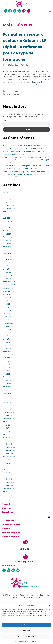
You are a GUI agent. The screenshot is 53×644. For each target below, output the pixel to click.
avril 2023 (7, 307)
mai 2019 (6, 431)
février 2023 (8, 314)
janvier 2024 (8, 279)
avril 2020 (7, 403)
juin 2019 (6, 428)
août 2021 (7, 358)
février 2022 (8, 345)
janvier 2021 (8, 380)
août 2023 (7, 295)
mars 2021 (7, 374)
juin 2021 (6, 365)
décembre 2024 (9, 244)
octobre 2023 (8, 288)
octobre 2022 (8, 326)
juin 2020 (7, 396)
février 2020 (8, 409)
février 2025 (8, 237)
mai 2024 (7, 266)
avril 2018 (7, 470)
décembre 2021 (9, 352)
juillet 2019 (7, 425)
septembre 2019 (9, 419)
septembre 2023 (9, 291)
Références (8, 521)
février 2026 (8, 199)
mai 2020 (7, 400)
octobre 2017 (8, 485)
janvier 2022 (8, 349)
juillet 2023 (7, 298)
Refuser (27, 631)
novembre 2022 (9, 323)
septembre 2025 (9, 215)
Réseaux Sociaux (12, 91)
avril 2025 (7, 231)
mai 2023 (7, 304)
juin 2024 (7, 263)
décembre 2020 (9, 384)
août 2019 (7, 422)
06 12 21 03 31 (26, 549)
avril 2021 (7, 371)
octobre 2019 (8, 415)
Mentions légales (11, 533)
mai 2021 (6, 368)
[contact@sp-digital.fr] (28, 11)
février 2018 (8, 476)
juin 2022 (7, 333)
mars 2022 (7, 342)
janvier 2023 (8, 317)
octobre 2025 (8, 212)
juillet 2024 (7, 260)
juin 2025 (7, 224)
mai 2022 (7, 336)
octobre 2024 (8, 250)
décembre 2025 (9, 205)
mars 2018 (7, 473)
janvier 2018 (8, 479)
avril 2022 (7, 339)
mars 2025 (7, 234)
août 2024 (7, 256)
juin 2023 (7, 301)
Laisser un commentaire (15, 94)
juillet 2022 (7, 330)
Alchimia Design (33, 598)
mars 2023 (7, 310)
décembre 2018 (9, 447)
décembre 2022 (9, 320)
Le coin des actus (11, 525)
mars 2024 (7, 272)
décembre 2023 (9, 282)
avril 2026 (7, 193)
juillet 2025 (7, 221)
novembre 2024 (9, 247)
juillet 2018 (7, 460)
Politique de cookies (21, 641)
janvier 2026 (8, 202)
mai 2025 (7, 228)
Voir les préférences (26, 636)
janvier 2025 (8, 240)
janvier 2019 (8, 444)
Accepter (27, 625)
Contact (6, 529)
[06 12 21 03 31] (24, 11)
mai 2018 (6, 466)
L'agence (7, 508)
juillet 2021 (7, 361)
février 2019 (8, 441)
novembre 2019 (9, 412)
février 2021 (8, 377)
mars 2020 (7, 406)
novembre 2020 (9, 387)
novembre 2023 (9, 285)
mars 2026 (7, 196)
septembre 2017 (9, 489)
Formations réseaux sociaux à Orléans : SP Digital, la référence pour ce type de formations (25, 47)
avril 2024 (7, 269)
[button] (50, 605)
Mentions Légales (32, 641)
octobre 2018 (8, 454)
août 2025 (7, 218)
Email (5, 121)
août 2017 (7, 492)
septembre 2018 (9, 457)
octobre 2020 (8, 390)
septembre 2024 (9, 253)
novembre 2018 (9, 450)
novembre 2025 (9, 209)
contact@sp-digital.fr (25, 562)
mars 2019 (7, 438)
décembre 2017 (9, 482)
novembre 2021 (9, 355)
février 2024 (8, 275)
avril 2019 (7, 435)
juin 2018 (6, 463)
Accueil (6, 504)
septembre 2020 (9, 393)
